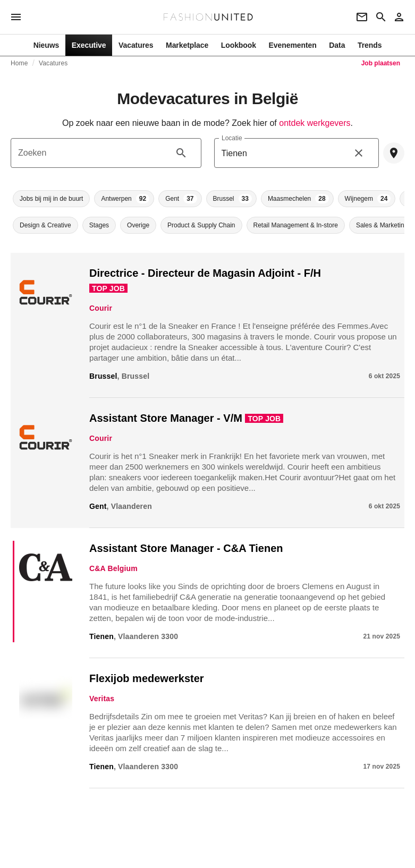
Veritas (102, 699)
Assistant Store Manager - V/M (166, 418)
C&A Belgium (113, 568)
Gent (98, 506)
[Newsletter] (362, 17)
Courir (101, 308)
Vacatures (53, 63)
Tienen (101, 636)
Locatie (232, 138)
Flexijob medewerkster (147, 678)
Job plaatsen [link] (381, 63)
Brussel (103, 376)
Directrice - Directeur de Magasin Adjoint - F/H (205, 273)
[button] (51, 199)
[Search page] (381, 17)
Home (19, 63)
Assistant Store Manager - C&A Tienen (186, 548)
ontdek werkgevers (315, 123)
